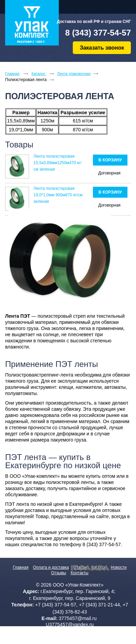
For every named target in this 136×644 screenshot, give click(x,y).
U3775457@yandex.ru (70, 625)
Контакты (80, 573)
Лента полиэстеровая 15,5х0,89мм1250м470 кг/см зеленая (57, 163)
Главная (21, 567)
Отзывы (58, 573)
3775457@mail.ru (78, 618)
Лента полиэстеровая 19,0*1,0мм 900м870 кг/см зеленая (58, 195)
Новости (119, 567)
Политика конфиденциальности (70, 634)
